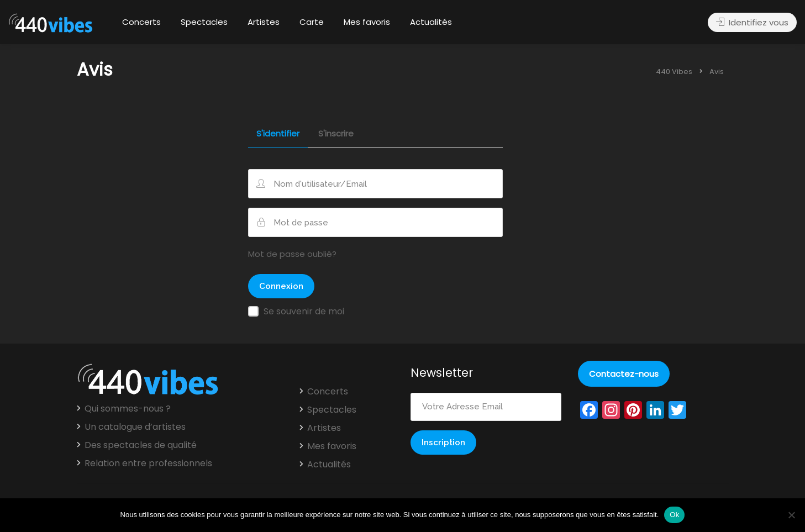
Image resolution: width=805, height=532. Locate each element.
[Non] (791, 515)
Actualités (431, 22)
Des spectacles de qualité (141, 445)
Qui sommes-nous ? (128, 409)
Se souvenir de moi (304, 311)
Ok (674, 515)
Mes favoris (367, 22)
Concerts (141, 22)
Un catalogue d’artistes (135, 427)
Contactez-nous (624, 374)
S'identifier (278, 134)
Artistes (264, 22)
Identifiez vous (752, 22)
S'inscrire (336, 134)
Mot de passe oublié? (292, 254)
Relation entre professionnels (148, 463)
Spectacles (204, 22)
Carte (312, 22)
